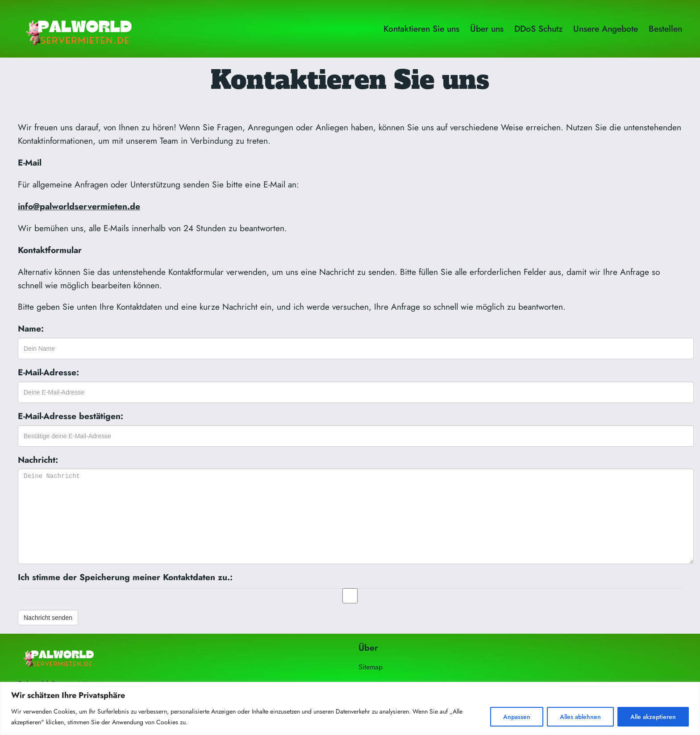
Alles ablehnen (580, 717)
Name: (31, 328)
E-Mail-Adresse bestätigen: (71, 416)
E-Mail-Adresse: (48, 372)
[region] (350, 708)
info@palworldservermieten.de (79, 206)
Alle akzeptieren (653, 717)
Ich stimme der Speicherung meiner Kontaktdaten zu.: (125, 577)
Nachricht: (38, 460)
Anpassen (517, 717)
